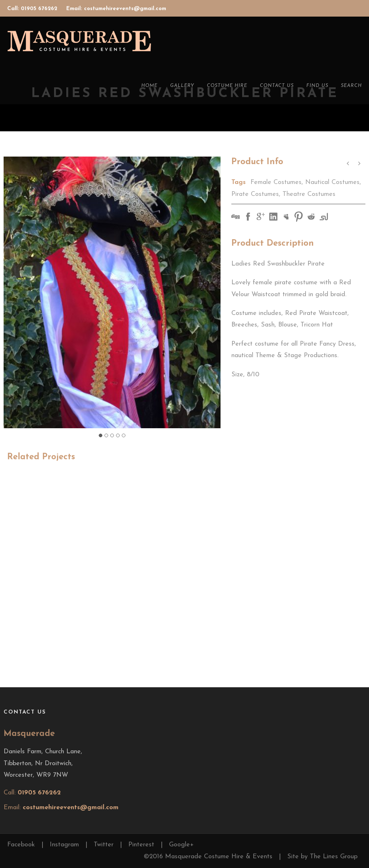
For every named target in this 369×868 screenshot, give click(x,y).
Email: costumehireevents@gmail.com (116, 9)
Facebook (21, 845)
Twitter (104, 845)
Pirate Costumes (255, 194)
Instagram (64, 845)
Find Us (317, 86)
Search (351, 86)
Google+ (181, 845)
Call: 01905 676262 (33, 9)
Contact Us (277, 86)
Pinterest (141, 845)
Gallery (182, 86)
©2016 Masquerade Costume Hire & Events (208, 857)
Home (149, 86)
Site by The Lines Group (322, 857)
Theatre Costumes (309, 194)
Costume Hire (227, 86)
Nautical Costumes (332, 182)
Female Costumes (276, 182)
